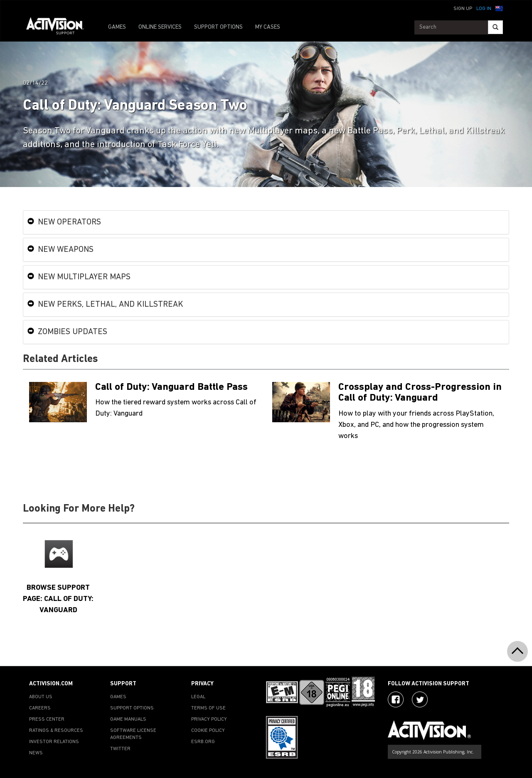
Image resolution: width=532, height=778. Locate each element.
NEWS (36, 753)
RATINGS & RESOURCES (56, 731)
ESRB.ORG (203, 742)
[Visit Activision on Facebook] (396, 699)
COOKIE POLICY (208, 731)
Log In (484, 9)
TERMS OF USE (208, 708)
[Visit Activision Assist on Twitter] (420, 699)
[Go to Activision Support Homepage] (59, 27)
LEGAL (198, 697)
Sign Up (463, 9)
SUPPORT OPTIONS (218, 27)
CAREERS (40, 708)
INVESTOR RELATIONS (54, 742)
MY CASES (268, 27)
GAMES (117, 27)
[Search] (495, 27)
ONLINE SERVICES (160, 27)
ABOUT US (41, 697)
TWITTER (120, 749)
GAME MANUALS (128, 719)
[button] (499, 8)
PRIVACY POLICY (209, 719)
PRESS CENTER (47, 719)
